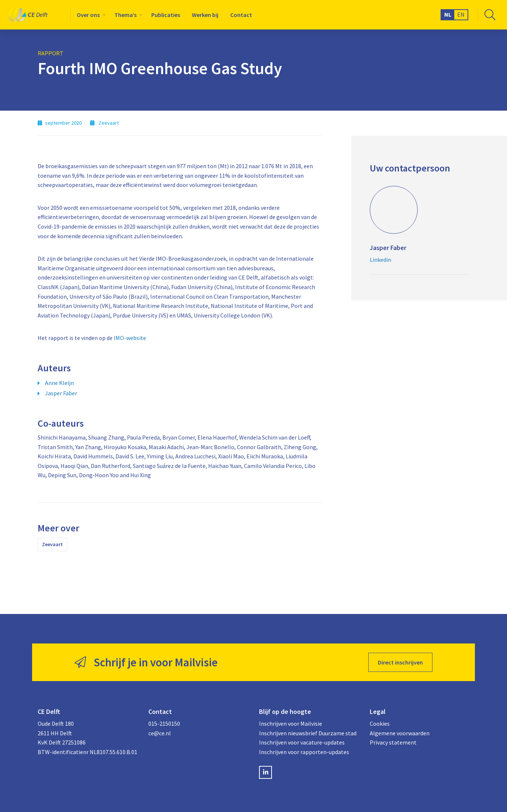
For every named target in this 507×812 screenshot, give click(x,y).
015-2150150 (164, 723)
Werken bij (205, 15)
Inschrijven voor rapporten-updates (304, 752)
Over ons (88, 15)
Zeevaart (52, 544)
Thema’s (125, 15)
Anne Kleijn (59, 383)
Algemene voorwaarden (400, 733)
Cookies (380, 723)
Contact (241, 15)
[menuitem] (90, 15)
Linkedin (380, 260)
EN (461, 14)
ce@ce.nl (160, 733)
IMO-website (130, 338)
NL (448, 14)
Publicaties (166, 15)
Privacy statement (393, 742)
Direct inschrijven (400, 662)
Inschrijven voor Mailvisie (291, 723)
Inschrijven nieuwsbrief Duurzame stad (308, 733)
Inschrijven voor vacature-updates (302, 742)
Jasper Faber (61, 393)
